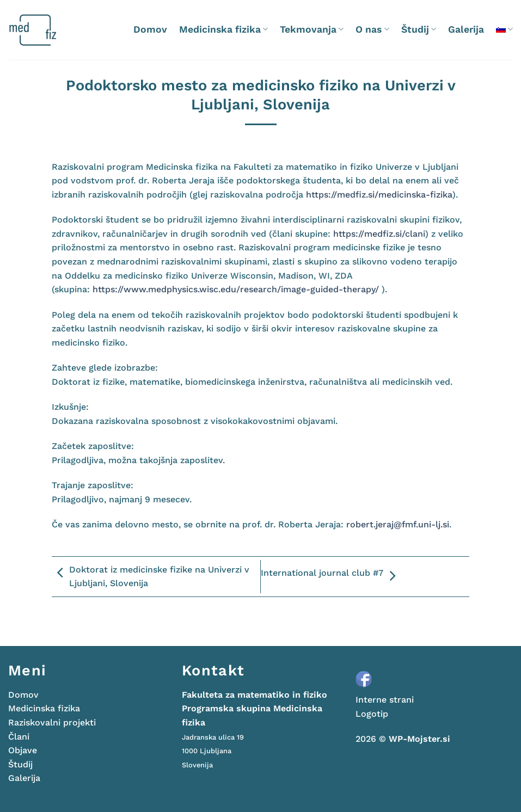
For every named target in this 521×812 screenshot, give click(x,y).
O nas (372, 29)
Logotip (372, 714)
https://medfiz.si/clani (379, 234)
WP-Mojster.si (419, 739)
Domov (150, 29)
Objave (23, 750)
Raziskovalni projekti (52, 722)
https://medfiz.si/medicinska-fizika (379, 195)
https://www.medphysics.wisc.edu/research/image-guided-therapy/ (236, 289)
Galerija (466, 29)
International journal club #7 (331, 576)
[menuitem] (504, 29)
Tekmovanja (312, 29)
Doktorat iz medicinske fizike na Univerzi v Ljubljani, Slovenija (151, 577)
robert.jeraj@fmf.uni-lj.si (398, 524)
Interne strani (385, 700)
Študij (419, 29)
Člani (19, 737)
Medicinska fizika (223, 29)
